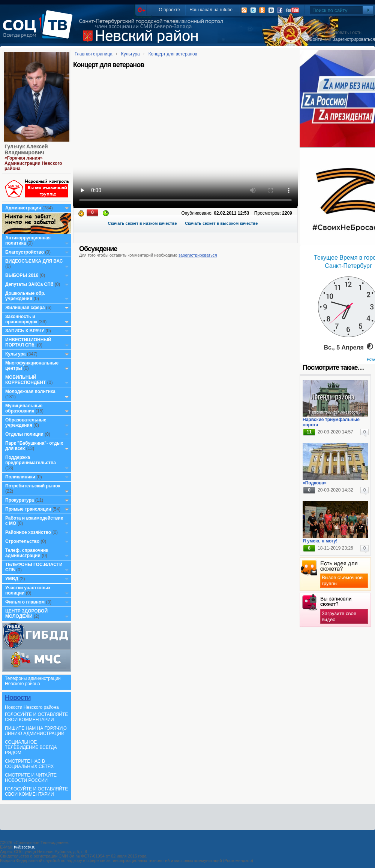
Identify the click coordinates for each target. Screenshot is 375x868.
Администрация (23, 208)
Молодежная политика (30, 391)
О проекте (169, 10)
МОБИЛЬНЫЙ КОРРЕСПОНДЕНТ (26, 380)
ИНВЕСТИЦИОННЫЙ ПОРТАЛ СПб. (28, 342)
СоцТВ (40, 30)
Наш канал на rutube (211, 10)
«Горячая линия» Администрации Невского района (33, 163)
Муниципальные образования (24, 408)
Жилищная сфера (25, 308)
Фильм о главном (25, 602)
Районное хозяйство (28, 532)
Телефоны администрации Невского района (33, 681)
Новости (18, 698)
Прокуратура (20, 500)
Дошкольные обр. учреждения (25, 296)
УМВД (12, 579)
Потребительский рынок (33, 486)
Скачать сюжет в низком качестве (142, 223)
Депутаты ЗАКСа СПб (29, 284)
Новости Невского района (32, 707)
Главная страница (94, 54)
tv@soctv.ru (25, 847)
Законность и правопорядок (21, 319)
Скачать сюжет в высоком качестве (221, 223)
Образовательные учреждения (26, 423)
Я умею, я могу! (320, 541)
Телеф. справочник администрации (27, 553)
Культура (15, 354)
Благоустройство (25, 252)
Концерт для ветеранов (173, 54)
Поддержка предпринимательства (31, 460)
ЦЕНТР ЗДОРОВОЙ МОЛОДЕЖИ (26, 614)
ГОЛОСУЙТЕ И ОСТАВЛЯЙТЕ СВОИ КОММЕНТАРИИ (36, 717)
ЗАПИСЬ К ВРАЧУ (25, 331)
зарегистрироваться (198, 255)
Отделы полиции (24, 434)
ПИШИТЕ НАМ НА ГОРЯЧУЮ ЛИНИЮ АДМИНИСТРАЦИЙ (36, 731)
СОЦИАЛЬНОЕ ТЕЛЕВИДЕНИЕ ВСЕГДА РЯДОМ (31, 747)
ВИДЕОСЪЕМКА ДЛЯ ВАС (34, 261)
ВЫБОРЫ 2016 (22, 275)
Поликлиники (20, 477)
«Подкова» (315, 483)
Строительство (22, 541)
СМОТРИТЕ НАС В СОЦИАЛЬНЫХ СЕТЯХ (29, 764)
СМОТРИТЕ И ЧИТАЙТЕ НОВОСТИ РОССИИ (31, 778)
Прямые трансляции (28, 509)
